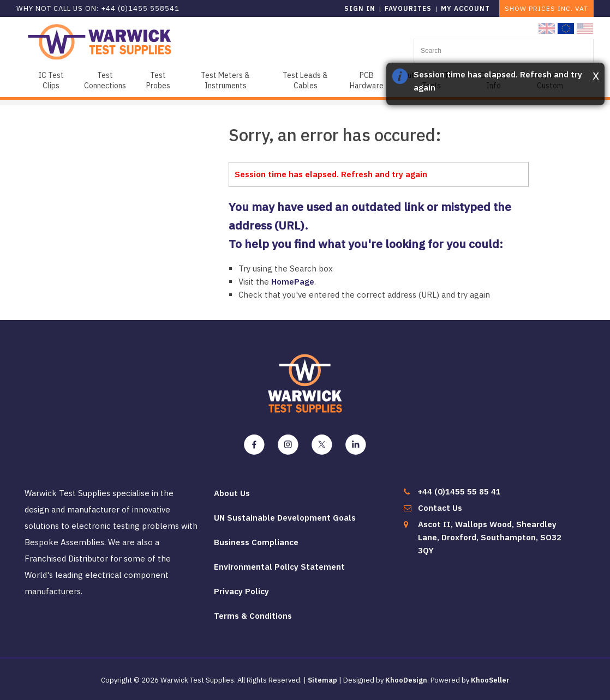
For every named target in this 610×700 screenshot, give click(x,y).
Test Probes (158, 80)
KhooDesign (406, 680)
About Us (232, 493)
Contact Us (440, 508)
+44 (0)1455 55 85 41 (459, 491)
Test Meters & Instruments (225, 80)
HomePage (293, 282)
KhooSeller (490, 680)
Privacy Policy (241, 591)
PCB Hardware (367, 80)
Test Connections (105, 80)
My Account (465, 8)
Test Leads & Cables (305, 80)
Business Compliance (256, 542)
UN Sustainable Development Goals (285, 518)
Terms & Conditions (253, 616)
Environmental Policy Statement (279, 567)
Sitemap (322, 680)
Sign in (360, 8)
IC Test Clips (51, 80)
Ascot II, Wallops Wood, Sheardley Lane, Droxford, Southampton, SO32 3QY (490, 537)
